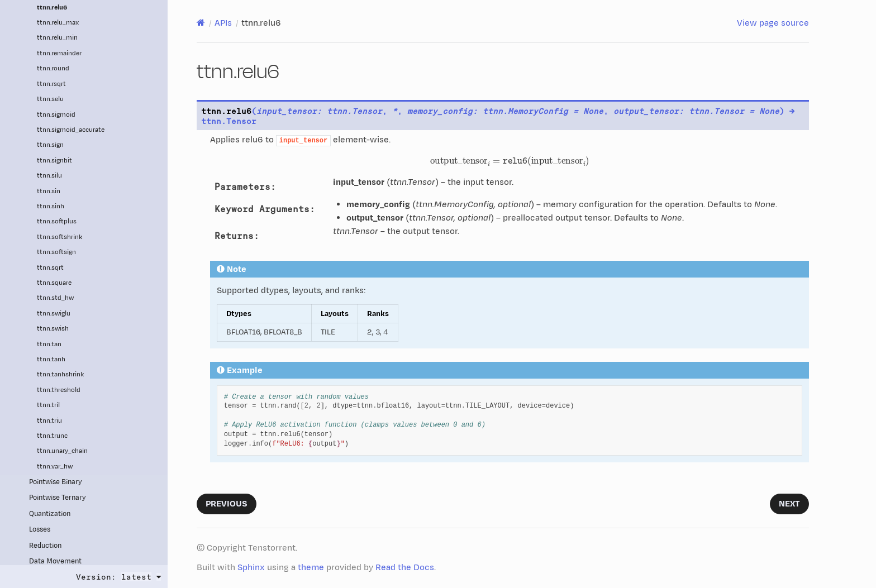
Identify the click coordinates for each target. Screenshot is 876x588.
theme (311, 568)
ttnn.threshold (59, 390)
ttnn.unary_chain (62, 451)
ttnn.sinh (51, 206)
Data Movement (55, 561)
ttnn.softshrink (59, 237)
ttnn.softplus (57, 221)
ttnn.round (53, 68)
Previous (227, 504)
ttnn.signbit (54, 161)
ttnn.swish (53, 329)
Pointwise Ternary (58, 498)
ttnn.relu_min (57, 38)
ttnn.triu (49, 421)
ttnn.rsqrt (51, 84)
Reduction (45, 546)
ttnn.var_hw (55, 467)
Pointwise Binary (56, 482)
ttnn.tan (49, 344)
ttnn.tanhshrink (60, 374)
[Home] (201, 23)
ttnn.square (54, 283)
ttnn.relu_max (58, 23)
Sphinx (251, 568)
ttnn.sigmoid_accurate (71, 130)
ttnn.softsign (56, 252)
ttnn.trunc (52, 436)
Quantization (50, 514)
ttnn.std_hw (55, 298)
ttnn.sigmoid (56, 115)
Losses (40, 530)
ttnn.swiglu (54, 314)
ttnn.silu (49, 176)
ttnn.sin (49, 191)
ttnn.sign (50, 145)
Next (789, 504)
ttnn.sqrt (50, 268)
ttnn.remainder (59, 53)
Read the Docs (405, 568)
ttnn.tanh (51, 359)
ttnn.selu (50, 99)
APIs (223, 23)
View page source (773, 23)
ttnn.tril (48, 405)
